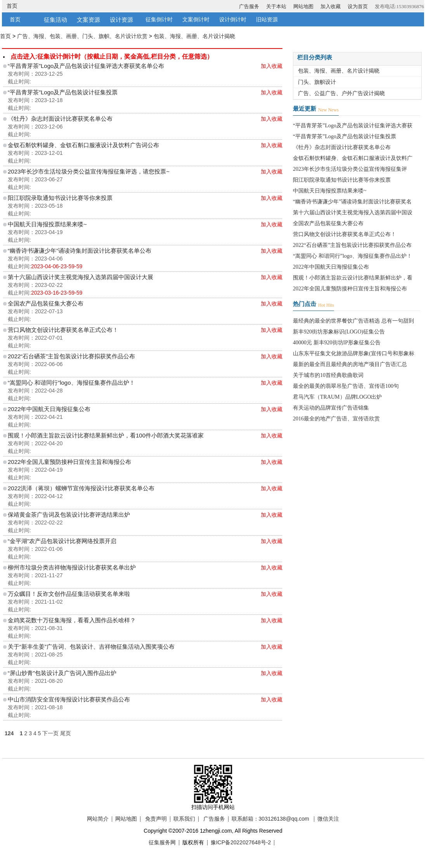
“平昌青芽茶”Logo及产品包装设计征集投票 (63, 92)
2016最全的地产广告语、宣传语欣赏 (336, 419)
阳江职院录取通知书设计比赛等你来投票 (60, 198)
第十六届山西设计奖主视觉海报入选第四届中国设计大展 (81, 277)
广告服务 (249, 6)
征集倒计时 (159, 20)
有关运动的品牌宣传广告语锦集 (331, 408)
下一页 (50, 733)
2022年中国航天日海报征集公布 (49, 409)
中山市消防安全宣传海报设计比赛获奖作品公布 (69, 699)
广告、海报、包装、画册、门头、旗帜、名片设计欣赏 (82, 36)
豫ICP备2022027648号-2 (241, 842)
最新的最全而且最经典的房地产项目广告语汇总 (350, 364)
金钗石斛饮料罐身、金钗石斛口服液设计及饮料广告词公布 (83, 145)
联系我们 (184, 819)
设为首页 (358, 6)
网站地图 (303, 6)
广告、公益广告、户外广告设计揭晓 (341, 93)
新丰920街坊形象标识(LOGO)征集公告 (339, 332)
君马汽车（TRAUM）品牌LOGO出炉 (337, 397)
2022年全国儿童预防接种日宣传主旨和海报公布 (69, 462)
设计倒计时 (233, 20)
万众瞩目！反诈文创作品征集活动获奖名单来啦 (69, 594)
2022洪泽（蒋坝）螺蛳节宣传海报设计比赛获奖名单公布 (81, 488)
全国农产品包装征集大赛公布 (46, 303)
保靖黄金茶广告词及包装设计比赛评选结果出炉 (69, 515)
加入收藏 (331, 6)
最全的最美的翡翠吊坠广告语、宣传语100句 (346, 386)
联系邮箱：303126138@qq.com (270, 819)
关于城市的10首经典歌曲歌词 (328, 375)
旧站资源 (267, 20)
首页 (12, 6)
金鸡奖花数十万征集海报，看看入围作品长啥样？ (72, 620)
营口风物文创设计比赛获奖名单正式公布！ (63, 330)
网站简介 (98, 819)
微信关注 (328, 819)
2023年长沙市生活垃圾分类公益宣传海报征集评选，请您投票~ (89, 171)
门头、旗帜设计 (317, 82)
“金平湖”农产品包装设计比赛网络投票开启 (62, 541)
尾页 (66, 733)
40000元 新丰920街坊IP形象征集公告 (337, 343)
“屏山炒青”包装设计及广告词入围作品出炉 (62, 673)
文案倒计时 (196, 20)
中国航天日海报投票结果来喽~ (47, 224)
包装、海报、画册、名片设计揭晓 (194, 36)
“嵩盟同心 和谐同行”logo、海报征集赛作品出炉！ (71, 383)
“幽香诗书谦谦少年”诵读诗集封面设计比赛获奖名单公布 (80, 251)
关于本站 (276, 6)
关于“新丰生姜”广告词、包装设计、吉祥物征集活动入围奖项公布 (91, 647)
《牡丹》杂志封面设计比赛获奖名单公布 (60, 119)
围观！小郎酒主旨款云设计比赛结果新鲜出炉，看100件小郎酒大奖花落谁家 (106, 435)
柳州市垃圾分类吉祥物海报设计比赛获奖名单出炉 (72, 567)
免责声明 (156, 819)
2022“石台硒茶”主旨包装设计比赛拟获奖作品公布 (71, 356)
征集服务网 (162, 842)
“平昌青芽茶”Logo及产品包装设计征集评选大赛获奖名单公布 (86, 66)
